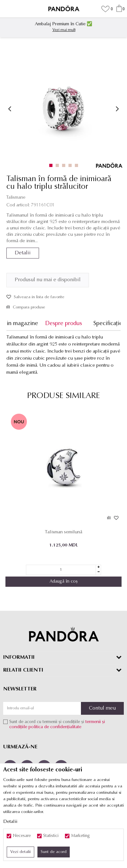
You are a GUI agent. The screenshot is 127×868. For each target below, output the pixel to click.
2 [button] (59, 165)
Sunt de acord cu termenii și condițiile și (57, 725)
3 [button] (65, 165)
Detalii (23, 253)
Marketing (80, 836)
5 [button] (78, 165)
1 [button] (52, 165)
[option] (64, 27)
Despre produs (64, 324)
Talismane (16, 198)
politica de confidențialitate (55, 727)
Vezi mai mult (64, 30)
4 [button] (71, 165)
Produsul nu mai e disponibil (48, 280)
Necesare (22, 836)
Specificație (108, 324)
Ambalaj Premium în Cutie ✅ (64, 24)
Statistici (51, 836)
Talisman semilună (64, 532)
